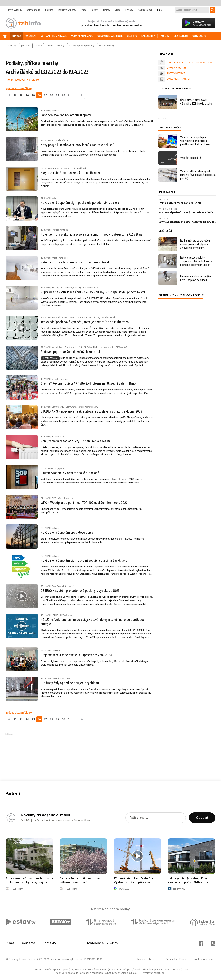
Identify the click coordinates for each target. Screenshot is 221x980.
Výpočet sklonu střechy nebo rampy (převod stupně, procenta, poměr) (198, 175)
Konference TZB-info (102, 943)
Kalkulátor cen (145, 10)
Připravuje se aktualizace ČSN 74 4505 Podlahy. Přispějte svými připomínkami (93, 292)
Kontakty (49, 943)
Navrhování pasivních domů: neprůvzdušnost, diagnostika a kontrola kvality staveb (187, 222)
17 (45, 95)
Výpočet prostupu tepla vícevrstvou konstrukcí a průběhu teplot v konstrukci (195, 141)
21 (70, 95)
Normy (107, 10)
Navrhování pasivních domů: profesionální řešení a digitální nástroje (187, 212)
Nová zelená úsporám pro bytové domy (67, 532)
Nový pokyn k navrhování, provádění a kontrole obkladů (77, 145)
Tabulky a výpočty (67, 10)
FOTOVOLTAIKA (176, 73)
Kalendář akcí (33, 10)
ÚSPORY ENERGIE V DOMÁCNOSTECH (189, 62)
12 (15, 95)
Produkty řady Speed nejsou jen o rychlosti (70, 683)
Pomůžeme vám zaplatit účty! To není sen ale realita (76, 441)
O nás (10, 943)
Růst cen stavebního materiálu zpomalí (67, 115)
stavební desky (107, 46)
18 (51, 95)
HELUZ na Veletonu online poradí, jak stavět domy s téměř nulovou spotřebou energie (93, 622)
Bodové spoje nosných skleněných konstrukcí (72, 352)
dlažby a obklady (56, 46)
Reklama (29, 943)
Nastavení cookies (204, 959)
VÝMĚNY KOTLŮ (176, 68)
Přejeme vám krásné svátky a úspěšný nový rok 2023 (76, 655)
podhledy (26, 46)
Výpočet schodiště (190, 158)
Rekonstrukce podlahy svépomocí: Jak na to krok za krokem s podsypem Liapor (196, 261)
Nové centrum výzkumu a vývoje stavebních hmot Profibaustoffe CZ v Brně (91, 234)
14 (27, 95)
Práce (83, 10)
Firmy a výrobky (14, 10)
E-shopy (129, 10)
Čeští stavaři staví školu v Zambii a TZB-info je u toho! (196, 102)
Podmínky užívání (176, 959)
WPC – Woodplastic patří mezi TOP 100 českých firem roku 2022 (84, 503)
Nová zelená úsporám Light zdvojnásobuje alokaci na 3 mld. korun (85, 560)
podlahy (12, 46)
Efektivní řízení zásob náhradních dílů (180, 203)
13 (21, 95)
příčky (39, 46)
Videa (118, 10)
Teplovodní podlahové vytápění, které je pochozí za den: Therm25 (85, 322)
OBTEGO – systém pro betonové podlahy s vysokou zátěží (80, 591)
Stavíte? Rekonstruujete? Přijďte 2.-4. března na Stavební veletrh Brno (88, 383)
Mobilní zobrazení (148, 959)
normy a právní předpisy (82, 46)
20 (63, 95)
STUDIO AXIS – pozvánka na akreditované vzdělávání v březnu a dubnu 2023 (91, 411)
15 (33, 95)
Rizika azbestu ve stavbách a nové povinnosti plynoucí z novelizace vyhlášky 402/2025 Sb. (195, 244)
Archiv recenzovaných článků (23, 80)
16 (39, 95)
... (76, 95)
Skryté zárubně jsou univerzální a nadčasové (71, 173)
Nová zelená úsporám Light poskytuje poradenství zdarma (80, 203)
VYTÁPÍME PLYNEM (178, 79)
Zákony (95, 10)
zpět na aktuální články (19, 88)
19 (57, 95)
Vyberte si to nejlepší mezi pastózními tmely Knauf (75, 262)
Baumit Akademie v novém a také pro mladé (70, 473)
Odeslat (202, 818)
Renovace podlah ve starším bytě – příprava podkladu (195, 278)
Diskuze (49, 10)
